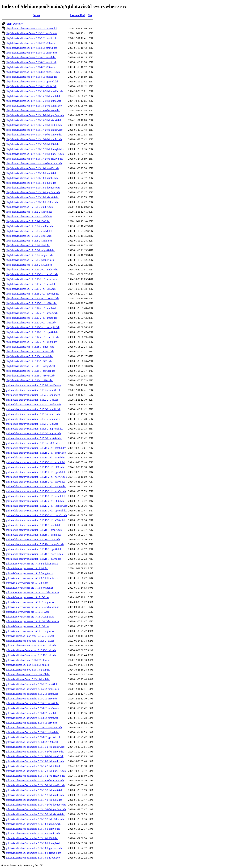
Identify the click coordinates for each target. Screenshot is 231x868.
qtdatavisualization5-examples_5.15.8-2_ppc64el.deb (33, 737)
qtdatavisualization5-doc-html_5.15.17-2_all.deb (31, 650)
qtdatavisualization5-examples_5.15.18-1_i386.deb (32, 838)
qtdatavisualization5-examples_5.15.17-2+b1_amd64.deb (35, 785)
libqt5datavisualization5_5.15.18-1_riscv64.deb (30, 376)
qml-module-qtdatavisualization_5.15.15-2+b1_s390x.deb (35, 482)
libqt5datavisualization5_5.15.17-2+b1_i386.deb (31, 323)
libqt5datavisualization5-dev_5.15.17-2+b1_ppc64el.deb (35, 154)
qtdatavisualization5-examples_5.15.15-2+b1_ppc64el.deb (36, 771)
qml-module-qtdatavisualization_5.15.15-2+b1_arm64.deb (36, 453)
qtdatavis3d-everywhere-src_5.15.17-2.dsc (27, 612)
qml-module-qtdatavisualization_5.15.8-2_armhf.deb (33, 419)
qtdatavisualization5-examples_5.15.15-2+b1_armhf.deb (35, 761)
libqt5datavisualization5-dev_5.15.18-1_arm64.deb (32, 173)
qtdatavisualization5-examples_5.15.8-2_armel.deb (32, 713)
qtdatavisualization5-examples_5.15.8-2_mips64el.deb (34, 727)
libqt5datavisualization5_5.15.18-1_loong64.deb (31, 366)
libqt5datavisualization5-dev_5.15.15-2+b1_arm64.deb (34, 96)
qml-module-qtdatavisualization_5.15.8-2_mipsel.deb (33, 433)
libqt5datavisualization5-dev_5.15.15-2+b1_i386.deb (33, 110)
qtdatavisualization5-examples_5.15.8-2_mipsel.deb (32, 732)
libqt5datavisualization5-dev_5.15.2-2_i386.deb (30, 43)
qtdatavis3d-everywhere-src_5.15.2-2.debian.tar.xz (32, 564)
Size (90, 15)
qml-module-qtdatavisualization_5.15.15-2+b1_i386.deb (35, 467)
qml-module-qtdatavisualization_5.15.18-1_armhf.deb (33, 535)
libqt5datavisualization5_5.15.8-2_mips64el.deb (30, 250)
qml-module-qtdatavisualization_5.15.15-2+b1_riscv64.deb (36, 477)
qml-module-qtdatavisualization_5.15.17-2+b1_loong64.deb (37, 506)
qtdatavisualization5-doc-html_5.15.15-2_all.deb (31, 646)
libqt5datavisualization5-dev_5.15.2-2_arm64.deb (31, 33)
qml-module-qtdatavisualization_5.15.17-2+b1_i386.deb (35, 501)
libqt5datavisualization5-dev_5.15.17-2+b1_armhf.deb (34, 139)
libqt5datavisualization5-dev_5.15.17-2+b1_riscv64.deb (34, 159)
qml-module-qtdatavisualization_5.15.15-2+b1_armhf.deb (35, 462)
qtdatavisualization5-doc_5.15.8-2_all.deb (27, 665)
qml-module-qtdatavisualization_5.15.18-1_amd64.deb (34, 525)
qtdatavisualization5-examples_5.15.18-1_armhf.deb (33, 834)
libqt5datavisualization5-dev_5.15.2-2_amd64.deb (31, 29)
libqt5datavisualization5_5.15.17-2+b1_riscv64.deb (32, 337)
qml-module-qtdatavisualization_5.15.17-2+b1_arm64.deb (36, 491)
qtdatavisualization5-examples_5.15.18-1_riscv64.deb (33, 853)
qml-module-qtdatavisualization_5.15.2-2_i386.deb (32, 400)
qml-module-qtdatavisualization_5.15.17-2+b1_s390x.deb (35, 520)
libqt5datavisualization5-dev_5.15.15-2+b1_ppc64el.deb (35, 115)
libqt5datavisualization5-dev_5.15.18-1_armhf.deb (32, 178)
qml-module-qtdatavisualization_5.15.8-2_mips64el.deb (34, 429)
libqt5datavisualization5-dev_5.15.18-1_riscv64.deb (32, 197)
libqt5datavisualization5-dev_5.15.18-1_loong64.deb (33, 188)
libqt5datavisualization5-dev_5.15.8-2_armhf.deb (31, 62)
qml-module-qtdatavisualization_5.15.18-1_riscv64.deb (34, 554)
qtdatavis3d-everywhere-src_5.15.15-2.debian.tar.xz (32, 593)
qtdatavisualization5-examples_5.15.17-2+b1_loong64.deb (36, 805)
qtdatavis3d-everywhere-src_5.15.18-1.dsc (27, 626)
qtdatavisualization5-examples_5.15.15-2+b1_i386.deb (34, 766)
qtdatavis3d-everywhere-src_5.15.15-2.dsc (27, 597)
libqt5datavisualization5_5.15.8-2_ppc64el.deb (30, 260)
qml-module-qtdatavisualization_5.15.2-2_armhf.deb (33, 395)
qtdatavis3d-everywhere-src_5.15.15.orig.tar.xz (30, 602)
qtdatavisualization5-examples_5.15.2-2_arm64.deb (32, 689)
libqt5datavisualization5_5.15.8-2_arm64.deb (29, 231)
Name (37, 15)
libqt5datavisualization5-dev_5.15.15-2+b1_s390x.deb (34, 125)
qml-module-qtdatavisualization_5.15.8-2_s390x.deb (33, 443)
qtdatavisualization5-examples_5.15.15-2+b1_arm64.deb (35, 752)
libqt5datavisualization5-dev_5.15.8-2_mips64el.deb (33, 72)
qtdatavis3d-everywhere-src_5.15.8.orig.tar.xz (29, 588)
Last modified (78, 15)
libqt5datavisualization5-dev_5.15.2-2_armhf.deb (31, 38)
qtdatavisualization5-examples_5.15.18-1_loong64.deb (34, 843)
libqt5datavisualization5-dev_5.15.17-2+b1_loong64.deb (35, 149)
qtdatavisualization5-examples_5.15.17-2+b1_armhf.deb (35, 795)
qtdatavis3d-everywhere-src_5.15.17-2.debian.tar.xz (32, 607)
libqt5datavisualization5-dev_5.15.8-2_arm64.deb (31, 53)
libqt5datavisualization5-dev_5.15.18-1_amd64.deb (32, 168)
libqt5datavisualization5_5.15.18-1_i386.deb (29, 361)
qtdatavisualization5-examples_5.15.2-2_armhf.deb (32, 694)
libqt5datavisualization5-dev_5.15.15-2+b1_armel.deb (34, 101)
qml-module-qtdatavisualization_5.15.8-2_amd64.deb (33, 405)
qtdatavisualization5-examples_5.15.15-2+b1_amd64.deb (35, 747)
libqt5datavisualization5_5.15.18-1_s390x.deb (29, 380)
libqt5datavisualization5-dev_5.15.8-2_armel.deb (31, 57)
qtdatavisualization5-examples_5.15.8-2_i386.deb (31, 723)
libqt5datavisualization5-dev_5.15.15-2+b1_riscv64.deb (34, 120)
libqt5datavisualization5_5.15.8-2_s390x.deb (29, 265)
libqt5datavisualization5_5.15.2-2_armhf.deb (29, 217)
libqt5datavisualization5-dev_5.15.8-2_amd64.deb (31, 48)
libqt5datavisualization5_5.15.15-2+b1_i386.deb (31, 289)
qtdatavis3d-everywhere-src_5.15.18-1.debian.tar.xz (32, 621)
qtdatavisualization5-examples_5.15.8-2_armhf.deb (32, 718)
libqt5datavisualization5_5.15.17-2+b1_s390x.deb (31, 342)
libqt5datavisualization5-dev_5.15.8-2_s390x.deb (31, 86)
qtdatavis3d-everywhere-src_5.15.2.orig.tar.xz (29, 573)
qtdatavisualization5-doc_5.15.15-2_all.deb (28, 670)
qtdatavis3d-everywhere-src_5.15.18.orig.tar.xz (30, 631)
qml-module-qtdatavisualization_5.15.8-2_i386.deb (32, 424)
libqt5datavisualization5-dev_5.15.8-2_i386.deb (30, 67)
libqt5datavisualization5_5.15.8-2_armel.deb (29, 236)
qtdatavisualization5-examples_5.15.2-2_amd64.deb (32, 684)
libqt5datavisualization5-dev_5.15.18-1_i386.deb (31, 183)
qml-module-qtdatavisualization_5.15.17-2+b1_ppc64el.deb (36, 511)
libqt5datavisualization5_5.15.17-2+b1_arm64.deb (32, 313)
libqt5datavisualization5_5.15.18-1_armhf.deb (29, 356)
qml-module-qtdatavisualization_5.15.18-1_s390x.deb (33, 559)
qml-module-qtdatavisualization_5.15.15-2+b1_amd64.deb (36, 448)
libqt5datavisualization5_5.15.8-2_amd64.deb (29, 226)
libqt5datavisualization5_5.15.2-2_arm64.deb (29, 212)
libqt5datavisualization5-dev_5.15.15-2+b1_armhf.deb (34, 106)
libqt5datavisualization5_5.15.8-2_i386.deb (28, 245)
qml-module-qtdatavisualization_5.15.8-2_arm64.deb (33, 409)
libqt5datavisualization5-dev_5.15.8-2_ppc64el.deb (32, 82)
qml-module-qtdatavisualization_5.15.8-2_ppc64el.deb (34, 438)
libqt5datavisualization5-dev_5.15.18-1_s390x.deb (32, 202)
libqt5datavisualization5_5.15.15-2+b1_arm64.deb (32, 274)
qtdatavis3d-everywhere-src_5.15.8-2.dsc (27, 583)
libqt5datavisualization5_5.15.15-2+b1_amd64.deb (32, 270)
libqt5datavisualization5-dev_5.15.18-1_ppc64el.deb (33, 192)
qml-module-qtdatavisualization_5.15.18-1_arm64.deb (34, 530)
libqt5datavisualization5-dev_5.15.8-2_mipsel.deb (31, 77)
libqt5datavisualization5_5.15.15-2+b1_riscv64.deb (32, 298)
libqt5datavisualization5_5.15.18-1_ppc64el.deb (30, 371)
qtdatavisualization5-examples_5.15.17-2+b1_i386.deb (34, 800)
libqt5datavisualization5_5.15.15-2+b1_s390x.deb (31, 303)
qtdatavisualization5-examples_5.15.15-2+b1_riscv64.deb (35, 776)
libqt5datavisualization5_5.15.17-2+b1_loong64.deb (33, 327)
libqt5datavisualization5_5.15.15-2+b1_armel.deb (31, 279)
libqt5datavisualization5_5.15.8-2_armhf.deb (29, 241)
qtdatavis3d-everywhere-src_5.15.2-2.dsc (27, 568)
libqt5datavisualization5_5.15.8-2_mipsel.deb (29, 255)
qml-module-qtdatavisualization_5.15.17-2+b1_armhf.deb (35, 496)
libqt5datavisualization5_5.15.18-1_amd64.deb (30, 347)
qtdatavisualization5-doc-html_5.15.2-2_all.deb (30, 636)
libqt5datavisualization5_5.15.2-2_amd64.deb (29, 207)
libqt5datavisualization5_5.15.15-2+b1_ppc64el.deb (32, 294)
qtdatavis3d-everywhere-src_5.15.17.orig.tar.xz (30, 617)
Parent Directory (14, 24)
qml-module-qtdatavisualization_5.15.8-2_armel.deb (33, 414)
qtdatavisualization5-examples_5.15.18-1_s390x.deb (33, 858)
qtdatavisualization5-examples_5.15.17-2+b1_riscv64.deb (35, 814)
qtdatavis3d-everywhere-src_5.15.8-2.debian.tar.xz (32, 578)
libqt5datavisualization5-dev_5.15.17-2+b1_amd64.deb (34, 130)
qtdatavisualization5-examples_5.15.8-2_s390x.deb (32, 742)
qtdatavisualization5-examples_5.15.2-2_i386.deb (31, 699)
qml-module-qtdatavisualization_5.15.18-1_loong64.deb (35, 544)
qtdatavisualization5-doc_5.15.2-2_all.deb (27, 660)
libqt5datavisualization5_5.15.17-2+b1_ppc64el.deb (32, 332)
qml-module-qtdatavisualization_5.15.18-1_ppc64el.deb (34, 549)
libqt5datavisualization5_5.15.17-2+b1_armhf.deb (31, 318)
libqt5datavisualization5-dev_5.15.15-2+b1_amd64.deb (34, 91)
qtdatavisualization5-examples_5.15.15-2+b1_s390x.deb (35, 781)
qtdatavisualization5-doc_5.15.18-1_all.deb (28, 679)
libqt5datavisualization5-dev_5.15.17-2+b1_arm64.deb (34, 135)
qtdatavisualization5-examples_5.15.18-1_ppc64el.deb (34, 848)
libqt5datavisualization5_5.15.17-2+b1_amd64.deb (32, 308)
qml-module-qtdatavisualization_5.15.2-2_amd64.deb (33, 385)
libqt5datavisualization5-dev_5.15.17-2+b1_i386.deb (33, 144)
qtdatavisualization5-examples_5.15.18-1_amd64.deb (33, 824)
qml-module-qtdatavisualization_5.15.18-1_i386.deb (33, 539)
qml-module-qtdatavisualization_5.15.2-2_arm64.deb (33, 390)
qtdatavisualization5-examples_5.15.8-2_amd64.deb (32, 703)
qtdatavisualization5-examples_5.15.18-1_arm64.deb (33, 829)
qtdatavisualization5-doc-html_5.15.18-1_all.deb (31, 655)
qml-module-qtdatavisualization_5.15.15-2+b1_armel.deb (35, 458)
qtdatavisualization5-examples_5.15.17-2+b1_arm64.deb (35, 790)
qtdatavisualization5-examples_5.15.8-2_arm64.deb (32, 708)
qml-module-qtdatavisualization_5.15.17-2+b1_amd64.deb (36, 486)
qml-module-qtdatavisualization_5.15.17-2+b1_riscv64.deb (36, 515)
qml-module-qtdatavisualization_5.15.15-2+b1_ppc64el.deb (36, 472)
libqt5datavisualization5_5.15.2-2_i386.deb (28, 221)
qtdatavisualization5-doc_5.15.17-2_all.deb (28, 674)
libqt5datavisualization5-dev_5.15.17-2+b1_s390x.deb (34, 163)
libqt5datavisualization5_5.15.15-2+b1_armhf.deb (31, 284)
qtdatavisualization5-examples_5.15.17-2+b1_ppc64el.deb (36, 809)
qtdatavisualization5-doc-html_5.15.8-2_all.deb (30, 641)
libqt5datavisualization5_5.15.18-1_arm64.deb (30, 351)
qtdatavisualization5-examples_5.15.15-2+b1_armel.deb (34, 756)
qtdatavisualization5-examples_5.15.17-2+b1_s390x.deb (35, 819)
